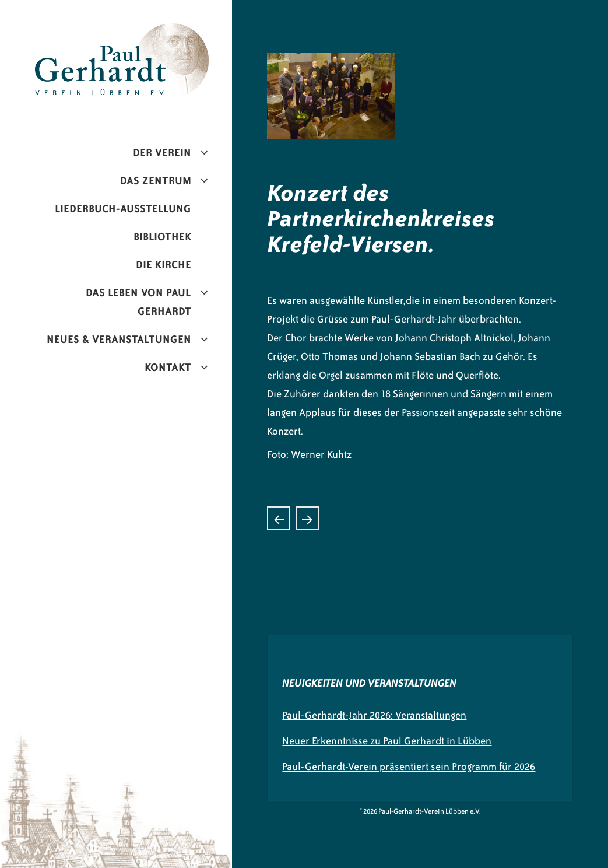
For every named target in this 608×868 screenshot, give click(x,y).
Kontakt (168, 367)
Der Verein (162, 153)
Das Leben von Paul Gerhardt (138, 302)
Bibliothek (162, 237)
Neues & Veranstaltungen (119, 339)
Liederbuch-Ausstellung (123, 209)
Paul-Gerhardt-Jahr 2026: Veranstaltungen (374, 715)
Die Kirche (164, 265)
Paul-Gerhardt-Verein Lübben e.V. (134, 33)
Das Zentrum (156, 181)
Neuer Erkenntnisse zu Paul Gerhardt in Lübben (387, 741)
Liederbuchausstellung (279, 518)
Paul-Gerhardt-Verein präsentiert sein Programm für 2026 (409, 766)
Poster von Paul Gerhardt (308, 518)
